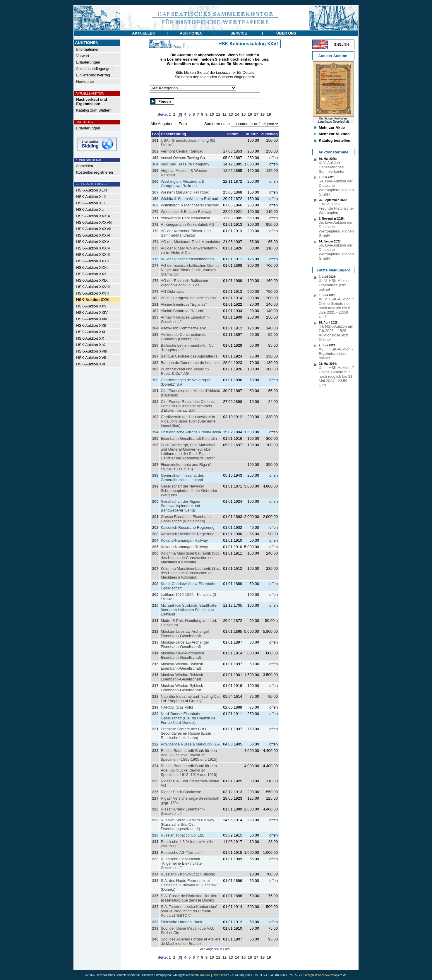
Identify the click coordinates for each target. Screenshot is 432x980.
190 (155, 380)
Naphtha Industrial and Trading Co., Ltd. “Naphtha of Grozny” (191, 699)
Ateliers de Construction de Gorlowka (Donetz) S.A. (184, 337)
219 (155, 707)
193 (155, 417)
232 (155, 852)
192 (155, 402)
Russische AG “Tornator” (181, 852)
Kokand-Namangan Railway (184, 540)
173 (155, 231)
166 (155, 181)
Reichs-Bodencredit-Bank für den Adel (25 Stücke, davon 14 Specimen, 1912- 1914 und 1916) (189, 770)
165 (155, 171)
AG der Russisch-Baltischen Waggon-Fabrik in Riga (184, 283)
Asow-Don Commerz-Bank (183, 328)
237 (155, 907)
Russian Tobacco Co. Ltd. (182, 835)
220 (155, 714)
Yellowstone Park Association (185, 218)
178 (155, 281)
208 (155, 584)
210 (155, 605)
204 (155, 540)
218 (155, 696)
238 (155, 922)
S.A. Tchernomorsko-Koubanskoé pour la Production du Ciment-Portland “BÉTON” (189, 911)
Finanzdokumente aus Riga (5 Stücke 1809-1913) (186, 467)
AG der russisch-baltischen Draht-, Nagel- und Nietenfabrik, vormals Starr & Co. (190, 270)
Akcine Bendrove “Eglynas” (184, 304)
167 (155, 192)
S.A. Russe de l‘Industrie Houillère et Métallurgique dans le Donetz (190, 898)
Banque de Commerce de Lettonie (190, 363)
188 (155, 363)
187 (155, 356)
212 (155, 631)
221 (155, 729)
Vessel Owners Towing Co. (183, 158)
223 (155, 751)
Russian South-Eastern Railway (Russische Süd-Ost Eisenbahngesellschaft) (187, 824)
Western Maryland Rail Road (185, 192)
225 (155, 781)
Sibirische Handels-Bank (181, 922)
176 (155, 259)
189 (155, 369)
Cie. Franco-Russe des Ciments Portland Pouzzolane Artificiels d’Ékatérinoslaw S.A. (188, 406)
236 (155, 896)
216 (155, 675)
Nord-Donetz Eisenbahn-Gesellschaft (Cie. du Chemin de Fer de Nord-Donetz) (188, 718)
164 (155, 164)
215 (155, 664)
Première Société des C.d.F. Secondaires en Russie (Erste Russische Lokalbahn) (186, 733)
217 (155, 686)
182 (155, 311)
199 (155, 486)
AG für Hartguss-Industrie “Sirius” (189, 298)
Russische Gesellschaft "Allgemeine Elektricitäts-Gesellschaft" (182, 863)
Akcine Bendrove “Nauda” (182, 311)
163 (155, 158)
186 (155, 345)
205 (155, 547)
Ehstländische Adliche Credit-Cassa (191, 432)
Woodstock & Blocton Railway (186, 212)
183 (155, 317)
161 (155, 140)
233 (155, 859)
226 (155, 792)
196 (155, 445)
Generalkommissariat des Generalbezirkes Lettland (182, 478)
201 (155, 517)
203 (155, 534)
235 (155, 881)
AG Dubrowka (173, 291)
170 (155, 212)
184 (155, 328)
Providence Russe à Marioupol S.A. (191, 744)
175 (155, 248)
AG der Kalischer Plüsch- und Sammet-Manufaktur (186, 233)
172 (155, 224)
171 (155, 218)
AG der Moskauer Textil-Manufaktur (191, 242)
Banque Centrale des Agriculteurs (189, 356)
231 (155, 842)
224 (155, 766)
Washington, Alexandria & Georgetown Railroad (182, 184)
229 (155, 820)
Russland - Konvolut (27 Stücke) (188, 874)
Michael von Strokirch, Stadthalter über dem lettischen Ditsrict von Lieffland (189, 610)
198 (155, 475)
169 (155, 205)
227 (155, 798)
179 (155, 291)
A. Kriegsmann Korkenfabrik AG (188, 224)
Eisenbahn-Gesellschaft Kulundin (189, 438)
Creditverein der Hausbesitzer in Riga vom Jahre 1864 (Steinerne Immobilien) (188, 421)
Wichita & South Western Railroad (189, 199)
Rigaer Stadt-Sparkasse (181, 792)
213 (155, 642)
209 (155, 595)
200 (155, 501)
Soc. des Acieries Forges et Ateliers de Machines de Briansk (191, 941)
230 (155, 835)
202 (155, 527)
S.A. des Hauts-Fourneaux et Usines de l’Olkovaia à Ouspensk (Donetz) (189, 885)
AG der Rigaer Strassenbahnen (187, 259)
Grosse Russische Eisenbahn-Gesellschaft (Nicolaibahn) (186, 519)
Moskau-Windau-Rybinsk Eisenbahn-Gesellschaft (182, 666)
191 (155, 391)
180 (155, 298)
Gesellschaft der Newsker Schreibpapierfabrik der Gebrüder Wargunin (189, 491)
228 (155, 809)
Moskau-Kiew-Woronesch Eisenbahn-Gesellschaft (182, 655)
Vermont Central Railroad (182, 151)
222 (155, 744)
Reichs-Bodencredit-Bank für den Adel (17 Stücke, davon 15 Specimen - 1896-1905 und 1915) (189, 755)
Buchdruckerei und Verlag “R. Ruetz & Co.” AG (186, 371)
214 (155, 653)
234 (155, 874)
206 (155, 553)
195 (155, 438)
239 (155, 928)
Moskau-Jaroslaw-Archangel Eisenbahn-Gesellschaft (185, 634)
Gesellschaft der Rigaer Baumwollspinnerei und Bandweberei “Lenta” (181, 506)
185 (155, 335)
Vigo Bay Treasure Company (185, 164)
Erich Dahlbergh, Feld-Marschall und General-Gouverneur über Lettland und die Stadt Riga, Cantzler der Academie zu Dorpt (188, 451)
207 (155, 568)
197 (155, 465)
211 (155, 621)
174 (155, 242)
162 (155, 151)
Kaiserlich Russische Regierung (188, 527)
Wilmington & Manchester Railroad (190, 205)
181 (155, 304)
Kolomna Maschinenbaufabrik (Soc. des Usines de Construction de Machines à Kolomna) (191, 558)
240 (155, 939)
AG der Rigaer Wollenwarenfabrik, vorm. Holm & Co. (190, 250)
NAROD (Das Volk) (177, 707)
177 (155, 265)
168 (155, 199)
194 (155, 432)
